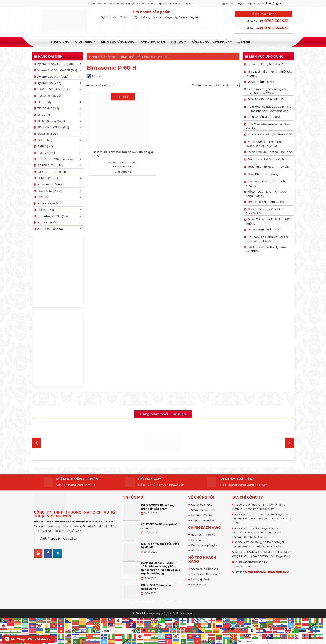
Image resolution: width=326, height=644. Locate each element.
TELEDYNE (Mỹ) (46, 108)
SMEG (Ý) (41, 115)
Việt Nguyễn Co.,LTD (58, 538)
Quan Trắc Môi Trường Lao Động (270, 152)
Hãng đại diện (153, 42)
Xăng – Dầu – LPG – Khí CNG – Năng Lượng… (267, 194)
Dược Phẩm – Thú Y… (262, 82)
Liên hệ (244, 42)
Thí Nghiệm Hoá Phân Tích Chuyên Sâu (265, 211)
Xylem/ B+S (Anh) (47, 83)
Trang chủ (60, 42)
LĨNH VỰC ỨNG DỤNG (118, 42)
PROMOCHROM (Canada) (53, 159)
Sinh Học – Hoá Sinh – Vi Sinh (268, 159)
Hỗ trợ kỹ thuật (201, 579)
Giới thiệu (85, 42)
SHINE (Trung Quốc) (49, 121)
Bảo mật (197, 550)
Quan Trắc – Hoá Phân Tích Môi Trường (268, 221)
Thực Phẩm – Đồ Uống (263, 174)
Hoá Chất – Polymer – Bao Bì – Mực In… (267, 126)
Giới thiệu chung (202, 505)
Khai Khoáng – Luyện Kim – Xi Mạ (270, 134)
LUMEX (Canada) (47, 178)
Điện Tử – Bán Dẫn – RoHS (266, 99)
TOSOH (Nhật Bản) (48, 96)
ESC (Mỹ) (41, 197)
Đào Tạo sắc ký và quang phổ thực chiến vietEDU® (266, 91)
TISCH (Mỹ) (43, 102)
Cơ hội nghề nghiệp (204, 520)
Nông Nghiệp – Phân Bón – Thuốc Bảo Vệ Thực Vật (265, 144)
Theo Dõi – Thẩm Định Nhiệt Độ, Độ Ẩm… (269, 74)
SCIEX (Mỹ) (43, 140)
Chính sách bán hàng (205, 569)
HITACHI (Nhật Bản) (49, 184)
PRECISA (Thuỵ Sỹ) (48, 165)
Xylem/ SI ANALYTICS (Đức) (54, 64)
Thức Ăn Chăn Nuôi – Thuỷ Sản (269, 167)
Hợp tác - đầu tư (201, 515)
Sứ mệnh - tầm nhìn (204, 510)
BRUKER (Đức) (45, 222)
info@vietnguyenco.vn (249, 3)
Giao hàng (198, 540)
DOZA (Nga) (43, 210)
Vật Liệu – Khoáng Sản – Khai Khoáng (266, 184)
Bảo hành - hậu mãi (204, 535)
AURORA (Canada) (48, 229)
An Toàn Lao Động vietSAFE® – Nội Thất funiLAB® (268, 239)
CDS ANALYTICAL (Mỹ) (50, 216)
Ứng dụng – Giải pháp (212, 42)
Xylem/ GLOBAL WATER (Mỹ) (55, 70)
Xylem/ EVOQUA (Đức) (51, 77)
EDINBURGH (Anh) (48, 203)
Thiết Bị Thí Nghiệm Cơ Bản (267, 202)
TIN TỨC (178, 42)
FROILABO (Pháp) (48, 191)
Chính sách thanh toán (206, 574)
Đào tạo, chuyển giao (204, 545)
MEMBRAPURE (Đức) (50, 172)
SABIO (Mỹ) (43, 146)
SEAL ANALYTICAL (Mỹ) (51, 127)
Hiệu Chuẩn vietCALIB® (264, 117)
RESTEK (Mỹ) (44, 153)
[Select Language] (117, 631)
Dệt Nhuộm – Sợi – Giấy (264, 229)
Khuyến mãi (199, 584)
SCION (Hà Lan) (46, 134)
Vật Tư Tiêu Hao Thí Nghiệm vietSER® (266, 249)
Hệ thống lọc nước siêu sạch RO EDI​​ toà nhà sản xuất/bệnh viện (268, 109)
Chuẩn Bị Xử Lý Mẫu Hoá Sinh (268, 64)
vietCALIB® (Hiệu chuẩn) (52, 89)
